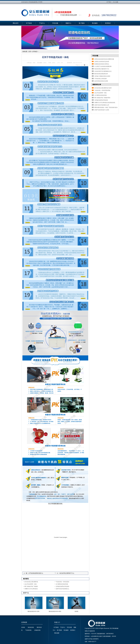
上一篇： (26, 573)
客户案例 (82, 23)
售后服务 (95, 23)
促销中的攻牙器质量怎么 (62, 589)
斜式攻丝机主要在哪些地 (31, 582)
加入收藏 (116, 2)
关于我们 (109, 2)
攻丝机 (76, 611)
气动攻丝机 (28, 630)
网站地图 (57, 633)
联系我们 (108, 23)
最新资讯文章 (97, 84)
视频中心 (68, 23)
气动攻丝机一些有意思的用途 (102, 90)
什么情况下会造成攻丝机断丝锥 (103, 66)
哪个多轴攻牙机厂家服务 (31, 586)
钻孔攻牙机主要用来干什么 (67, 573)
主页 (30, 51)
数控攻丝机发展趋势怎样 (101, 74)
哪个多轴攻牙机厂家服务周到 (102, 98)
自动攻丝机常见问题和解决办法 (103, 71)
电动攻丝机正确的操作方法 (102, 69)
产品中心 (42, 23)
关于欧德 (29, 23)
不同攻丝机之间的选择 (101, 79)
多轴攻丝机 (37, 630)
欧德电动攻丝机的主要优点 (102, 64)
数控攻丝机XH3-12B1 (34, 611)
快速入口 (57, 622)
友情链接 (24, 622)
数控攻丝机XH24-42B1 (55, 611)
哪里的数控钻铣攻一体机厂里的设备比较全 (106, 107)
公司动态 (35, 51)
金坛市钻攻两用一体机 (31, 584)
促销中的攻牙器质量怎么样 (102, 105)
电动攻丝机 (31, 627)
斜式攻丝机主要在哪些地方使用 (103, 88)
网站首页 (16, 23)
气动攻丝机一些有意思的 (62, 582)
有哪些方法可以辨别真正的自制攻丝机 (105, 103)
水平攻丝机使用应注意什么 (36, 573)
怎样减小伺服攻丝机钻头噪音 (102, 76)
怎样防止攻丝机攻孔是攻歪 (102, 62)
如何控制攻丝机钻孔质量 (101, 81)
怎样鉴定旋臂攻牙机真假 (62, 586)
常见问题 (55, 23)
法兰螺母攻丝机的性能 (62, 584)
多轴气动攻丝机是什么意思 (102, 110)
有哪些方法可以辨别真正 (31, 589)
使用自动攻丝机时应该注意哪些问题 (104, 59)
